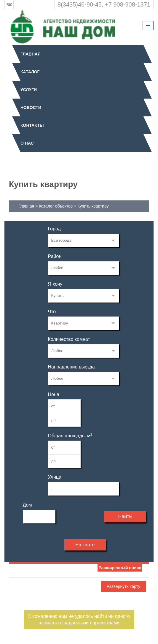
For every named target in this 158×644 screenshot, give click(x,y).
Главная (31, 54)
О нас (27, 143)
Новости (31, 107)
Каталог (30, 72)
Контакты (32, 125)
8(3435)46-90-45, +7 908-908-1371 (104, 4)
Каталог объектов (56, 206)
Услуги (29, 90)
